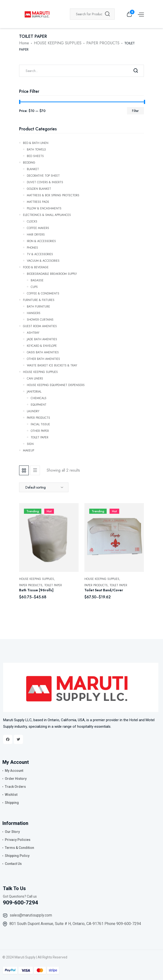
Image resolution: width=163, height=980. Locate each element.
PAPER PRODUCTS (103, 43)
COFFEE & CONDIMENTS (43, 293)
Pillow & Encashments (44, 208)
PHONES (32, 247)
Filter (135, 111)
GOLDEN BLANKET (39, 188)
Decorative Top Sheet (43, 175)
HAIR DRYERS (36, 234)
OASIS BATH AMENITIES (43, 352)
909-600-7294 (21, 903)
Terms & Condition (19, 848)
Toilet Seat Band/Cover (104, 590)
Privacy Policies (18, 840)
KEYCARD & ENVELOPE (42, 345)
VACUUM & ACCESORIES (43, 260)
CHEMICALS (39, 398)
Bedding (29, 162)
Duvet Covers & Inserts (45, 182)
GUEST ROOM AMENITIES (40, 326)
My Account (14, 771)
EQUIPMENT (39, 404)
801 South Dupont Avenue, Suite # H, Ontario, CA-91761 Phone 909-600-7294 (75, 924)
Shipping (12, 803)
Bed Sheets (35, 156)
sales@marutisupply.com (31, 915)
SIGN (30, 443)
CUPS (34, 286)
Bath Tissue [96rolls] (36, 590)
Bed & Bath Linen (36, 142)
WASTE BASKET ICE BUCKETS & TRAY (52, 365)
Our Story (12, 832)
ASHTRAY (33, 332)
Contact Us (13, 864)
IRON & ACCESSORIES (41, 241)
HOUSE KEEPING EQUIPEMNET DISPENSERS (56, 385)
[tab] (24, 470)
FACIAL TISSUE (40, 424)
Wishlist (11, 795)
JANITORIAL (34, 391)
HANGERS (34, 313)
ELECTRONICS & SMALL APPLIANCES (47, 214)
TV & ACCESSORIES (40, 254)
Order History (16, 779)
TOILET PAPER (40, 437)
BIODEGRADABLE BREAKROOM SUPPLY (52, 273)
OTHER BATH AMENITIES (43, 358)
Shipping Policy (17, 856)
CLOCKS (32, 221)
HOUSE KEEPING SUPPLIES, (37, 579)
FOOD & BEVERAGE (36, 267)
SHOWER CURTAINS (40, 319)
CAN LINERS (35, 378)
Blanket (33, 169)
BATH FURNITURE (38, 306)
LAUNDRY (33, 411)
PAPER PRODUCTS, (31, 585)
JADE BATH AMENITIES (42, 339)
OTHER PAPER (40, 430)
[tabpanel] (81, 557)
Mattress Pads (38, 201)
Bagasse (37, 280)
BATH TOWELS (36, 149)
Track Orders (15, 787)
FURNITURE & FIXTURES (39, 300)
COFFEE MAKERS (38, 228)
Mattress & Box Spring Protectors (53, 195)
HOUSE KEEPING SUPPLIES (58, 43)
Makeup (29, 450)
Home (24, 43)
